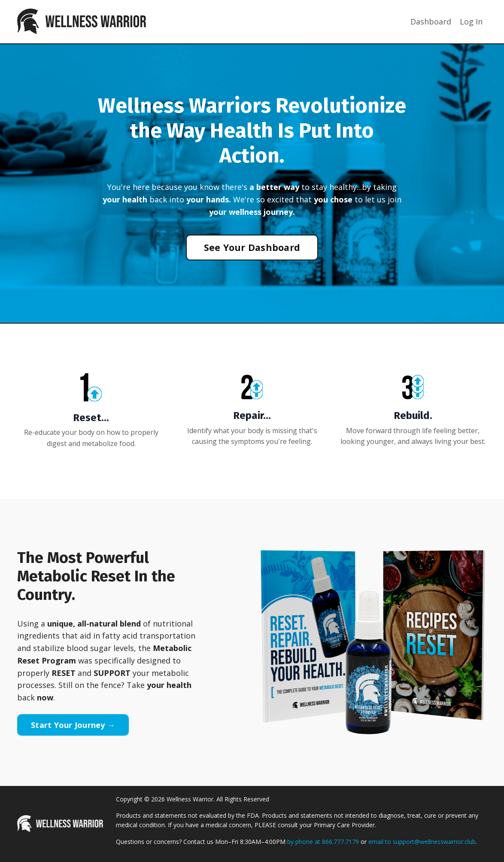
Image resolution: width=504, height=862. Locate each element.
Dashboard (431, 21)
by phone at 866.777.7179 (323, 842)
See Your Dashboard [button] (252, 247)
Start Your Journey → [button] (73, 725)
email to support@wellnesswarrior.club (422, 842)
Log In (471, 21)
